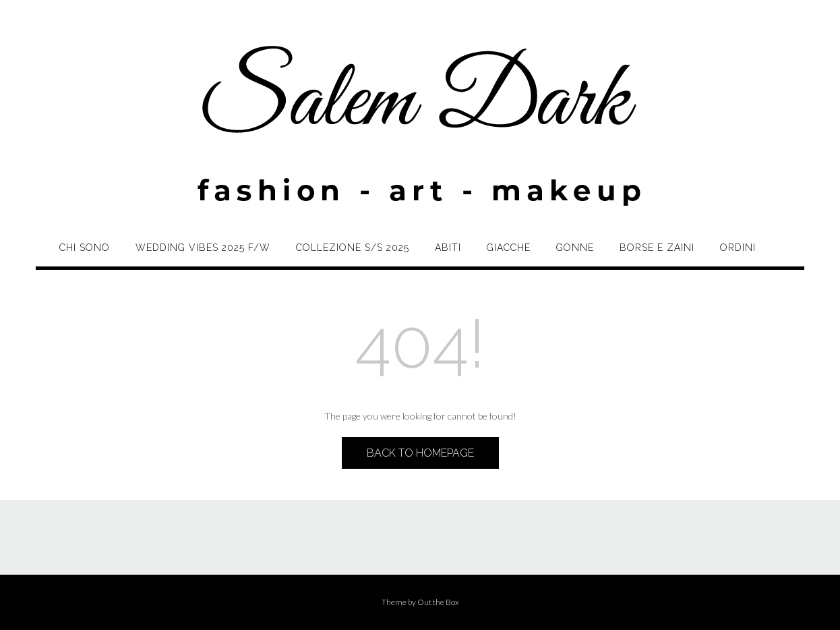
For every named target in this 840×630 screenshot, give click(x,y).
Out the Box (438, 602)
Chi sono (85, 248)
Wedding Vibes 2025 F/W (203, 248)
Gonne (575, 248)
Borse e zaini (657, 248)
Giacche (509, 248)
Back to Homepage (420, 453)
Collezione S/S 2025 (353, 248)
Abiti (448, 248)
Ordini (738, 248)
